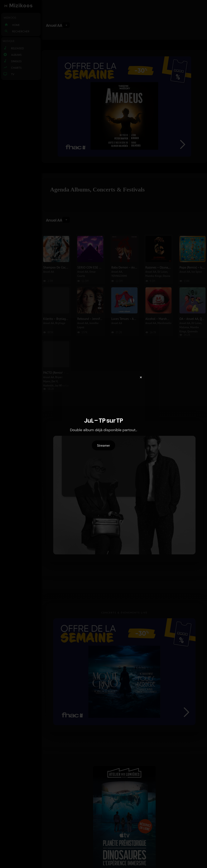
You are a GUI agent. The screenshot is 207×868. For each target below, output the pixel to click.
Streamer (103, 445)
